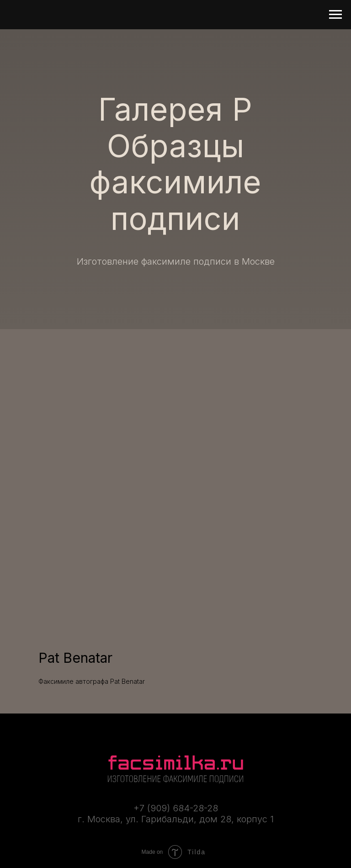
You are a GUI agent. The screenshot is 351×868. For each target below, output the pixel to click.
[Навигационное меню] (335, 15)
